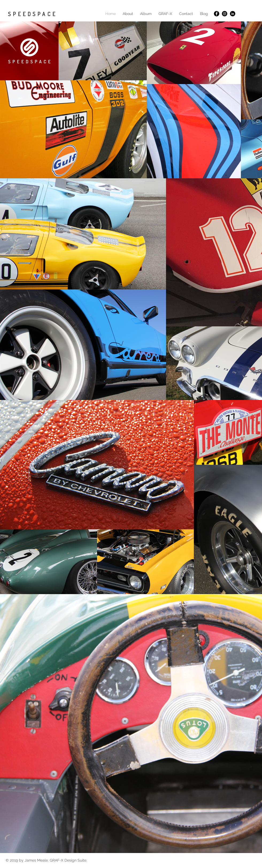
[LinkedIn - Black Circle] (233, 14)
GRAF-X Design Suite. (68, 860)
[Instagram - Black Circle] (225, 14)
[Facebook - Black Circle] (217, 14)
